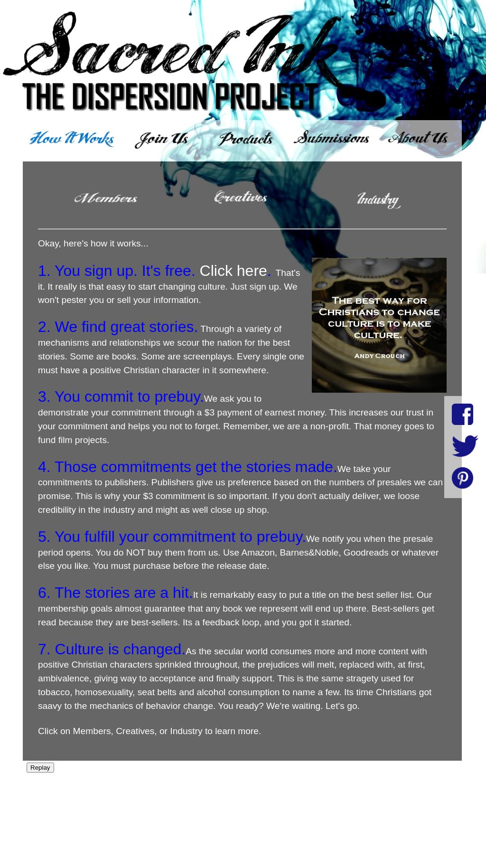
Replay (40, 768)
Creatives (135, 731)
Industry (186, 731)
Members (92, 731)
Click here (234, 271)
